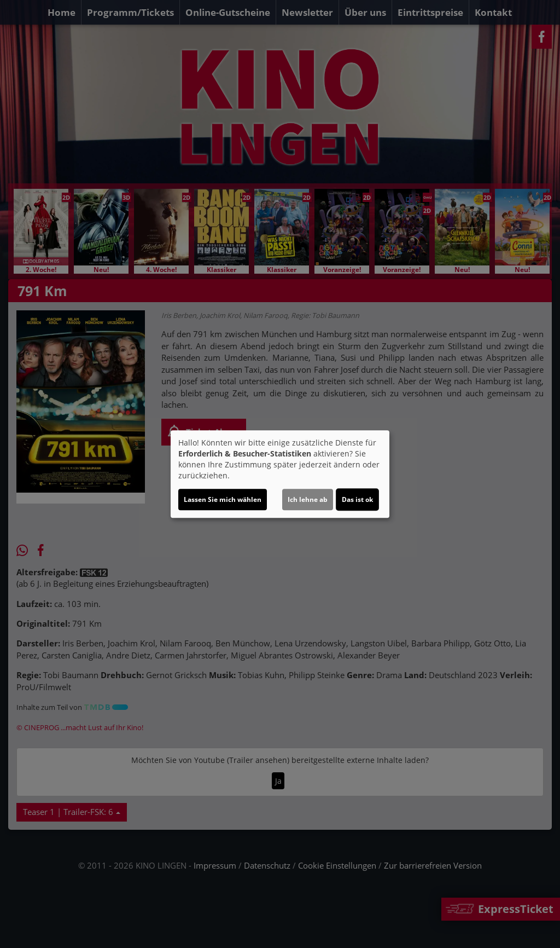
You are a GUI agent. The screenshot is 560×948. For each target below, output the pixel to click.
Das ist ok (357, 499)
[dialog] (280, 474)
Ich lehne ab (308, 499)
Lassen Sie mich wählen (223, 499)
